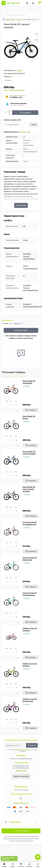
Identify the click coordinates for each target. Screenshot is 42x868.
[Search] (4, 15)
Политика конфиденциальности (22, 750)
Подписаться (32, 745)
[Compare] (16, 401)
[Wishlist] (11, 401)
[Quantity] (6, 113)
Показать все (21, 205)
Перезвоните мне (21, 771)
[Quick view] (7, 401)
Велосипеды (10, 19)
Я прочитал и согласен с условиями (22, 750)
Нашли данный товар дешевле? (14, 90)
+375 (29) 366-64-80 (22, 766)
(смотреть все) (25, 132)
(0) (12, 77)
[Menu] (4, 3)
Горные (19, 19)
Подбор (5, 865)
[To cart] (31, 410)
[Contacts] (33, 3)
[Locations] (27, 3)
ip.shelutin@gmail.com (21, 803)
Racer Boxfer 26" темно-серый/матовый (29, 489)
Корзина (21, 865)
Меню (38, 865)
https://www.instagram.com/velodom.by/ (21, 798)
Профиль (29, 865)
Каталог (13, 865)
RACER (19, 70)
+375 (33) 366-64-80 (22, 768)
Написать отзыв (21, 330)
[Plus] (9, 111)
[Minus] (9, 114)
